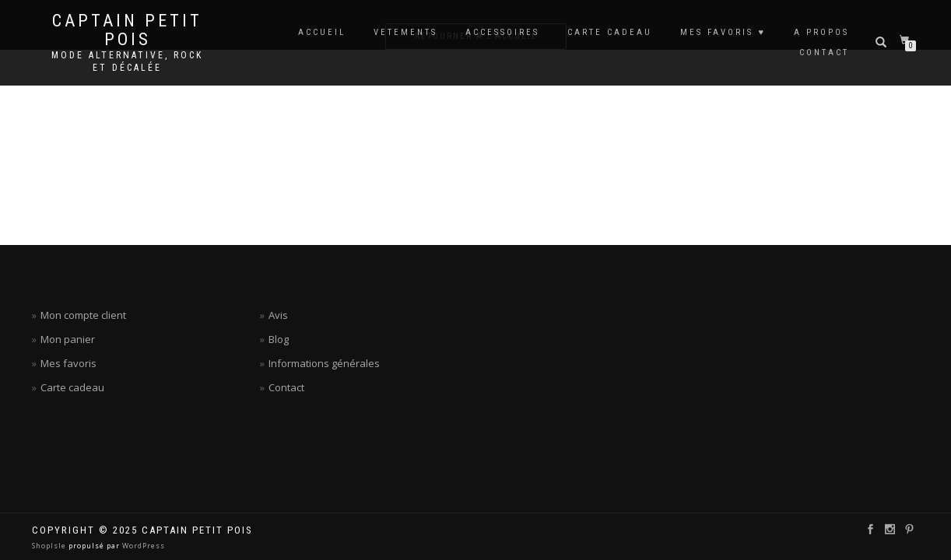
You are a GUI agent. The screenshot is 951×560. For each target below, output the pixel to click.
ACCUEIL (322, 32)
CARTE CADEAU (610, 32)
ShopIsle (50, 546)
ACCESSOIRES (502, 32)
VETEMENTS (405, 32)
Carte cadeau (72, 387)
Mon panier (68, 339)
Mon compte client (83, 315)
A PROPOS (821, 32)
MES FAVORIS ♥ (723, 32)
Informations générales (324, 363)
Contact (286, 387)
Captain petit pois (127, 30)
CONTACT (824, 52)
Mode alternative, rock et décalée (127, 61)
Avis (278, 315)
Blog (279, 339)
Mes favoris (68, 363)
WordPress (142, 546)
